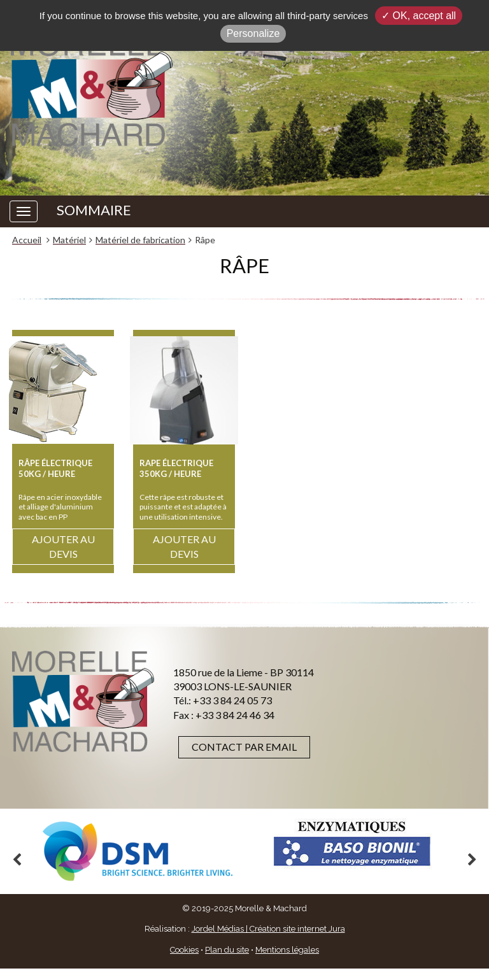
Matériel (69, 240)
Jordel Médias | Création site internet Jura (268, 929)
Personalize (253, 33)
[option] (138, 851)
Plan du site (227, 950)
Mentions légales (287, 950)
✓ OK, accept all (419, 16)
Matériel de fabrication (140, 240)
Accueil (27, 240)
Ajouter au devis (63, 546)
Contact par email (244, 747)
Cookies (184, 950)
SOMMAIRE (94, 210)
